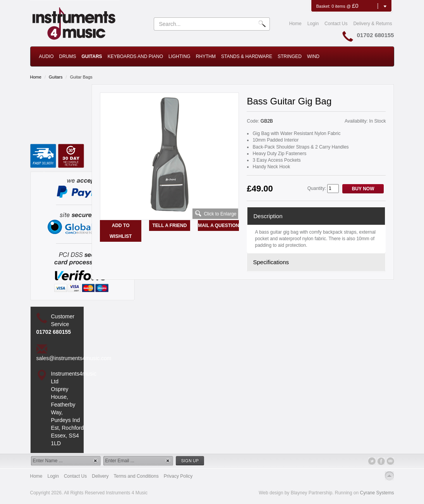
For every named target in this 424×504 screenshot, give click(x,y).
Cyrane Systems (377, 493)
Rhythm (206, 56)
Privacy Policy (178, 476)
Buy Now (363, 189)
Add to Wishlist (121, 231)
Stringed (290, 56)
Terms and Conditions (136, 476)
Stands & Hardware (247, 56)
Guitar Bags (81, 77)
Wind (313, 56)
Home (295, 24)
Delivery (100, 476)
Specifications (271, 262)
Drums (68, 56)
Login (313, 24)
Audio (46, 56)
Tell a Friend (170, 226)
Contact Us (336, 24)
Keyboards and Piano (135, 56)
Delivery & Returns (373, 24)
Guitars (92, 56)
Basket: (324, 6)
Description (268, 216)
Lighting (179, 56)
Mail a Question (218, 226)
